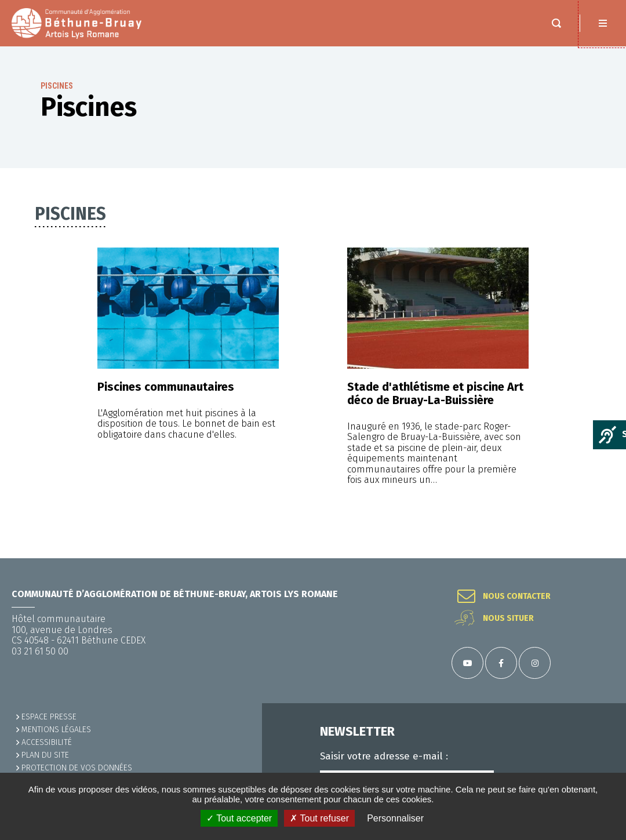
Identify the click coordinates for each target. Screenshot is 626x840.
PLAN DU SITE (45, 755)
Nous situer (508, 619)
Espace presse (49, 717)
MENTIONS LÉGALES (56, 730)
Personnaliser (395, 818)
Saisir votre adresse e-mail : (384, 757)
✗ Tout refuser (319, 818)
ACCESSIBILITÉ (47, 742)
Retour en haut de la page (603, 558)
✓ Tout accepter (239, 818)
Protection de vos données (77, 768)
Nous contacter (517, 597)
